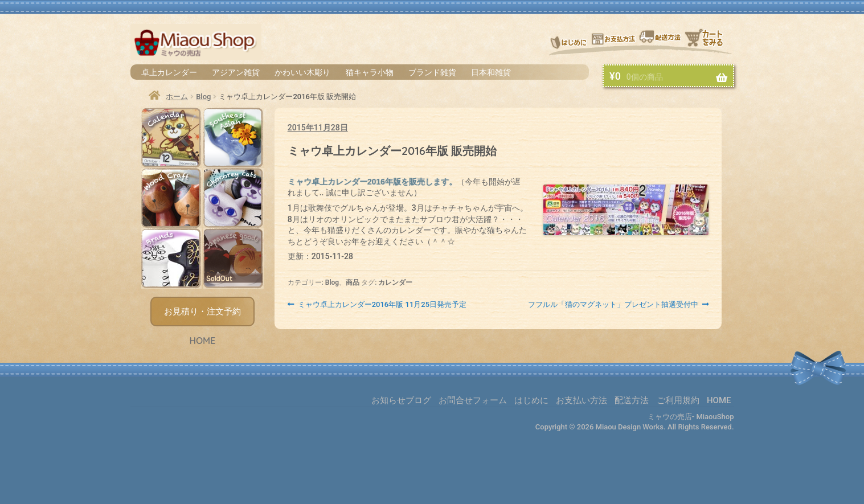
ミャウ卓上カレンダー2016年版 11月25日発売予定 (382, 305)
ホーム (177, 97)
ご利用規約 (678, 400)
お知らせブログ (401, 400)
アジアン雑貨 (236, 72)
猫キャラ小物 (370, 72)
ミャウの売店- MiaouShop (691, 417)
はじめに (568, 41)
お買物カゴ (709, 41)
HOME (202, 341)
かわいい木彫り (302, 72)
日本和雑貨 (491, 72)
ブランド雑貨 (432, 72)
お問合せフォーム (473, 400)
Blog (203, 97)
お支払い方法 (613, 41)
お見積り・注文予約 (202, 312)
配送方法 (661, 41)
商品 (353, 282)
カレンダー (395, 282)
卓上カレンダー (169, 72)
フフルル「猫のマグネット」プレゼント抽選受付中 (613, 305)
